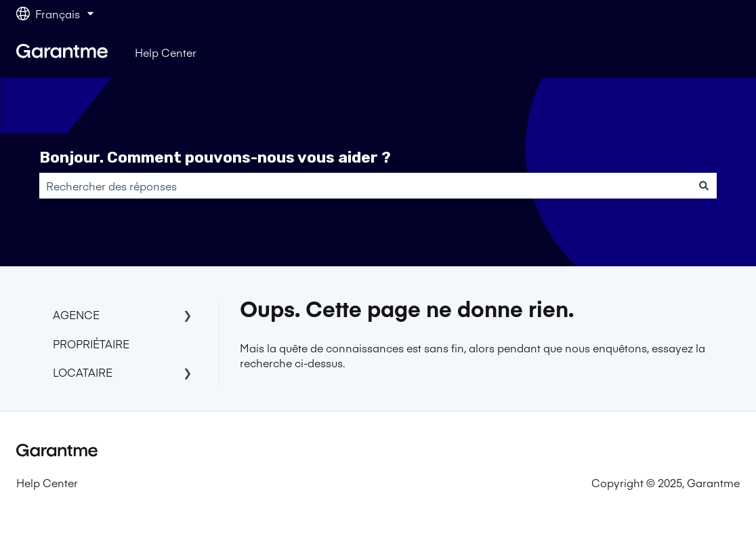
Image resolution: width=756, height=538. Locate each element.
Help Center (166, 52)
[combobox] (365, 186)
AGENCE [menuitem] (76, 314)
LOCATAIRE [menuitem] (83, 372)
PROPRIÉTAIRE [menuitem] (91, 344)
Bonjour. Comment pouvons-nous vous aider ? (215, 157)
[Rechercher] (704, 186)
